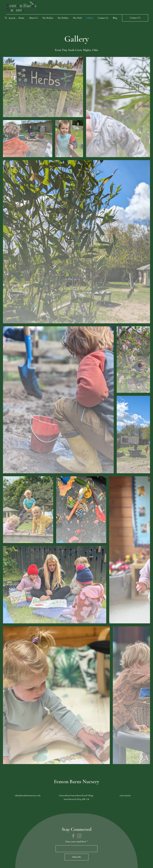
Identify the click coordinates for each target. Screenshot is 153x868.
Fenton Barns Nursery (77, 782)
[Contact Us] (135, 18)
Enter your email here (76, 842)
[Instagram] (79, 836)
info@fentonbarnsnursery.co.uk (28, 795)
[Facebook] (73, 836)
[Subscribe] (76, 857)
